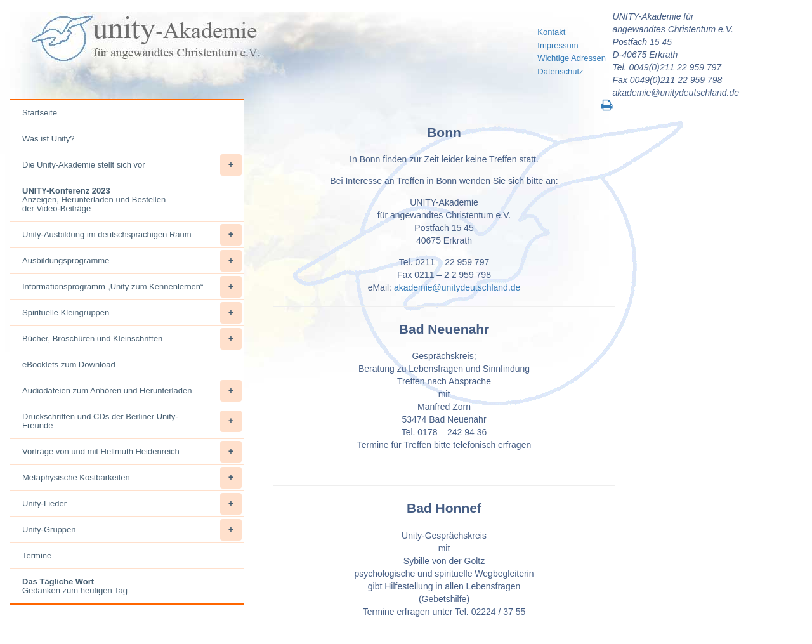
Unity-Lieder (132, 504)
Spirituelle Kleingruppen (132, 313)
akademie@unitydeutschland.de (457, 287)
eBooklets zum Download (69, 365)
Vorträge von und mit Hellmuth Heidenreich (132, 452)
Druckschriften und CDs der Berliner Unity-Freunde (132, 421)
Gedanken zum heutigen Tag (75, 586)
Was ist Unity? (49, 139)
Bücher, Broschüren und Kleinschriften (132, 339)
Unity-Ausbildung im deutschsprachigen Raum (132, 235)
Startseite (40, 113)
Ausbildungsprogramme (132, 261)
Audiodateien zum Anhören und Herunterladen (132, 391)
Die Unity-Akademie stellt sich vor (132, 165)
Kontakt (551, 32)
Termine (37, 555)
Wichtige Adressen (572, 58)
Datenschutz (560, 71)
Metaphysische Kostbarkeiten (132, 478)
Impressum (558, 45)
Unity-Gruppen (132, 530)
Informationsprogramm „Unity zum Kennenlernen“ (132, 287)
